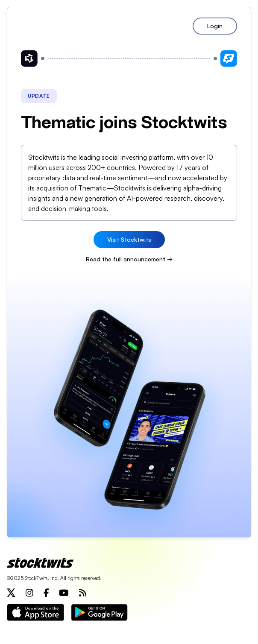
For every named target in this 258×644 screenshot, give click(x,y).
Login (215, 26)
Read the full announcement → (129, 259)
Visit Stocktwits (129, 239)
